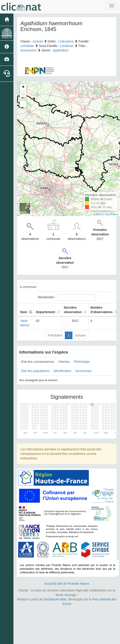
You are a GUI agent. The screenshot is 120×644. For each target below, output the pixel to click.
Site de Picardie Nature (73, 584)
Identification (62, 371)
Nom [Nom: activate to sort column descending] (24, 312)
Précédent (55, 335)
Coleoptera (66, 41)
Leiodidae (27, 46)
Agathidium (61, 50)
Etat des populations (35, 371)
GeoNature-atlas (55, 599)
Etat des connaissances (38, 362)
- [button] (23, 94)
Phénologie (82, 362)
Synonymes (83, 371)
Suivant (80, 335)
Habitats (64, 362)
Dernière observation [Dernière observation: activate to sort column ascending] (73, 310)
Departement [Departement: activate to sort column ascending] (46, 312)
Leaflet (97, 214)
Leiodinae (67, 46)
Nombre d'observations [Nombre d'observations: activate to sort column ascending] (101, 310)
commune (28, 287)
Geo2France (112, 214)
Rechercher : (67, 297)
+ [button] (23, 87)
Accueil (49, 584)
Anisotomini (28, 50)
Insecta (38, 41)
